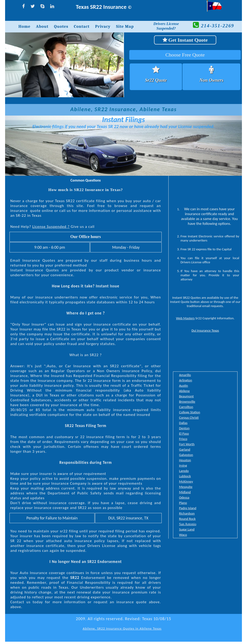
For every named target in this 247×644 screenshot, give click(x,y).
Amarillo (185, 375)
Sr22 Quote (156, 80)
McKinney (186, 481)
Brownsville (187, 402)
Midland (185, 492)
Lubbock (185, 476)
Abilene (184, 391)
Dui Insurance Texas (205, 330)
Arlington (185, 380)
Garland (185, 449)
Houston (185, 460)
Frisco (183, 439)
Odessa (184, 497)
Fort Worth (187, 444)
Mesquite (186, 487)
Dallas (183, 423)
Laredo (184, 471)
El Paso (184, 434)
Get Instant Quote (185, 40)
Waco (183, 535)
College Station (190, 412)
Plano (183, 503)
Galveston (186, 455)
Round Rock (187, 519)
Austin (184, 386)
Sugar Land (187, 529)
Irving (183, 465)
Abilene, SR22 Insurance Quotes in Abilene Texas (122, 628)
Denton (184, 428)
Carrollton (186, 407)
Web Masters (185, 318)
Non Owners (211, 80)
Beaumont (186, 396)
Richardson (187, 513)
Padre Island (188, 508)
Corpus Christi (189, 418)
